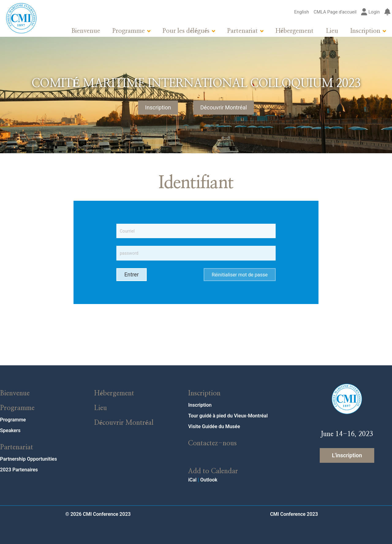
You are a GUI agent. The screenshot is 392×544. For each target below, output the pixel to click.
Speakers (10, 430)
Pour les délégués (186, 31)
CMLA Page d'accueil (335, 12)
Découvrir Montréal (224, 107)
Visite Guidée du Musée (214, 426)
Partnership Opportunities (28, 459)
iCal (192, 480)
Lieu (332, 31)
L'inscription (347, 455)
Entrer (132, 275)
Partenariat (243, 31)
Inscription (365, 31)
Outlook (209, 480)
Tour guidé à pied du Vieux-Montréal (228, 416)
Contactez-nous (212, 443)
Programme (129, 31)
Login (370, 12)
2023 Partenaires (19, 470)
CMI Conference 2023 (294, 514)
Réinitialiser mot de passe (240, 275)
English (302, 12)
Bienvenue (86, 31)
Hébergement (295, 31)
